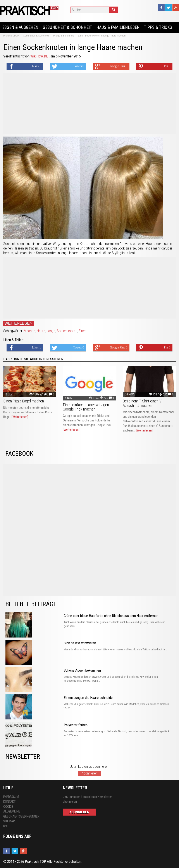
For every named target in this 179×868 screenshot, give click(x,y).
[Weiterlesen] (20, 417)
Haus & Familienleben (118, 27)
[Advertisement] (89, 104)
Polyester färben (76, 725)
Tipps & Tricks (158, 27)
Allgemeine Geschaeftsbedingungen (21, 814)
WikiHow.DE (40, 56)
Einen (83, 331)
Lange (51, 331)
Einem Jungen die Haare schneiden (89, 698)
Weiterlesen (18, 323)
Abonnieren (90, 773)
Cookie (8, 807)
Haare (41, 331)
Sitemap (9, 821)
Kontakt (9, 802)
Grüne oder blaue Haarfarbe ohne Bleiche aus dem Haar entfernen (111, 616)
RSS (6, 826)
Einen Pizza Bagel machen (24, 401)
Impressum (11, 797)
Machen (29, 331)
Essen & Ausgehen (20, 27)
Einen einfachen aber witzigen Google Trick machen (86, 407)
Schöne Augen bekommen (82, 670)
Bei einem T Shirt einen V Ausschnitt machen (142, 403)
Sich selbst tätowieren (80, 643)
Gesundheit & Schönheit (67, 27)
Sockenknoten (67, 331)
